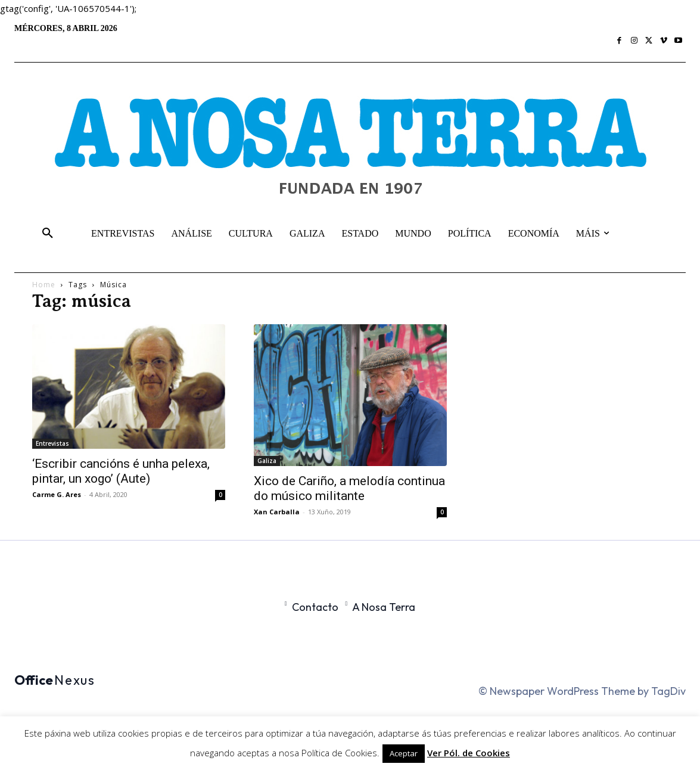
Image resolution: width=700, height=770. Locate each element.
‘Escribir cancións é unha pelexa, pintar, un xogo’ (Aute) (121, 471)
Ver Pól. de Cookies (469, 753)
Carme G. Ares (57, 494)
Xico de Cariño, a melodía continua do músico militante (349, 488)
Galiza (267, 461)
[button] (48, 234)
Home (44, 285)
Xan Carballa (277, 512)
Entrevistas (52, 443)
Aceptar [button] (404, 753)
